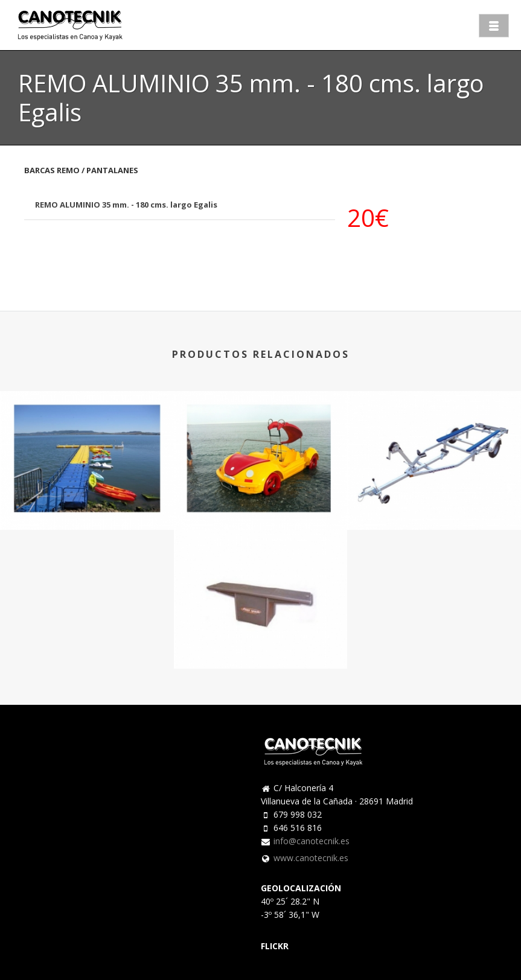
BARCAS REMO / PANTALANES (81, 170)
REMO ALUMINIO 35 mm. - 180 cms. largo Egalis (126, 205)
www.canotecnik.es (311, 858)
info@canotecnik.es (312, 841)
